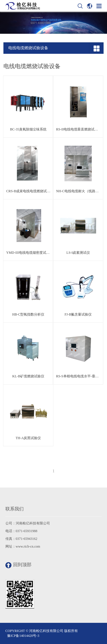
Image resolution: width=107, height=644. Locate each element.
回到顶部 (18, 565)
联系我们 (15, 509)
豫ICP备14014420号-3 (23, 636)
